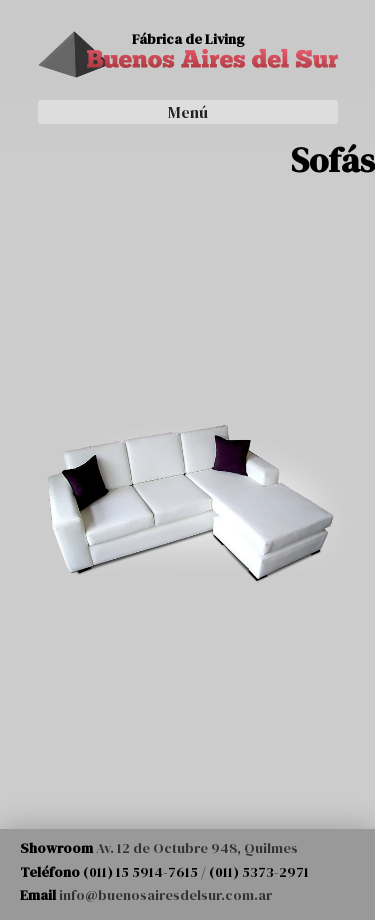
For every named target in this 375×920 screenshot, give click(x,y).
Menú (188, 112)
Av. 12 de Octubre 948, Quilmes (197, 848)
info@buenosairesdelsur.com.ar (165, 895)
